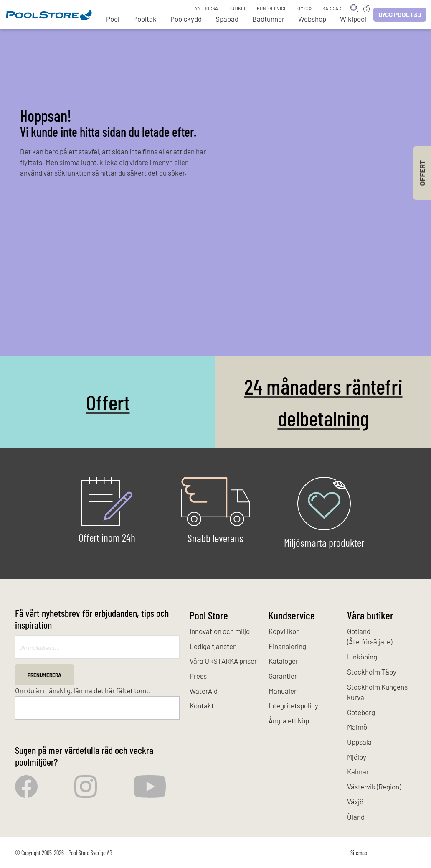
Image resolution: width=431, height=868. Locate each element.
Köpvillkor (284, 631)
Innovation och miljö (220, 631)
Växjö (355, 802)
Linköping (362, 657)
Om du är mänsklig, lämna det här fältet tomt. (83, 690)
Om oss (305, 8)
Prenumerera (44, 675)
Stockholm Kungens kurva (377, 692)
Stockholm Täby (372, 672)
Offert (108, 402)
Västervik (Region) (374, 787)
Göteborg (361, 712)
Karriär (332, 8)
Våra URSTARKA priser (223, 661)
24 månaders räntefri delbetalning (323, 402)
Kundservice (272, 8)
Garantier (283, 676)
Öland (356, 817)
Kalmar (358, 771)
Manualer (283, 691)
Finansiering (287, 646)
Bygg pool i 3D (400, 15)
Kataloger (283, 661)
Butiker (238, 8)
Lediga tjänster (213, 646)
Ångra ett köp (289, 720)
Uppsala (359, 742)
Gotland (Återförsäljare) (370, 636)
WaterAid (204, 691)
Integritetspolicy (293, 705)
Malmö (357, 727)
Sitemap (359, 853)
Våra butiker (370, 615)
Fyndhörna (205, 8)
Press (198, 676)
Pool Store (209, 615)
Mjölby (357, 757)
